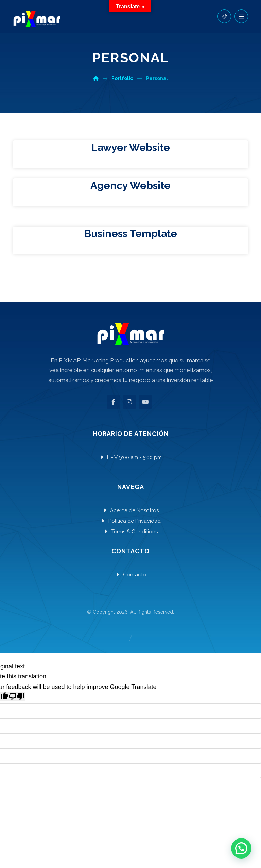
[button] (241, 16)
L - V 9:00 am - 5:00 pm (130, 457)
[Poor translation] (17, 697)
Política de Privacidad (131, 521)
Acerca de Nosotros (130, 510)
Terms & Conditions (131, 532)
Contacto (131, 575)
